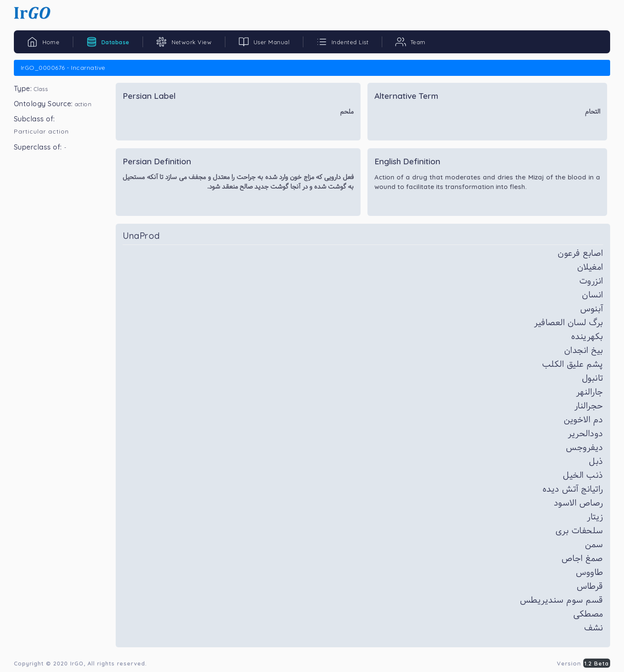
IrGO (77, 663)
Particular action (41, 131)
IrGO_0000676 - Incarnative (63, 68)
